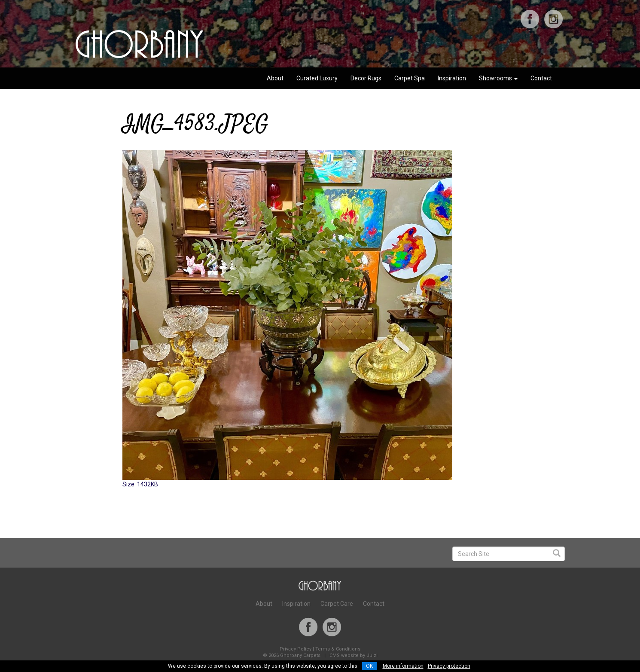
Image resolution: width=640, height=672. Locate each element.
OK (369, 666)
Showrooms (498, 78)
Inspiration (452, 78)
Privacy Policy (296, 649)
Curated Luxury (317, 78)
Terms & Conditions (338, 649)
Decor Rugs (366, 78)
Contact (541, 78)
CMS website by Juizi (354, 655)
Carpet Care (337, 604)
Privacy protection (449, 666)
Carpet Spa (410, 78)
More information (403, 666)
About (275, 78)
